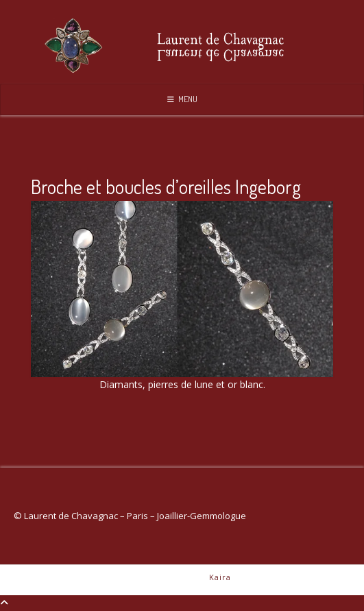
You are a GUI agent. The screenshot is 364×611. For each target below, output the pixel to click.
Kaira (220, 577)
